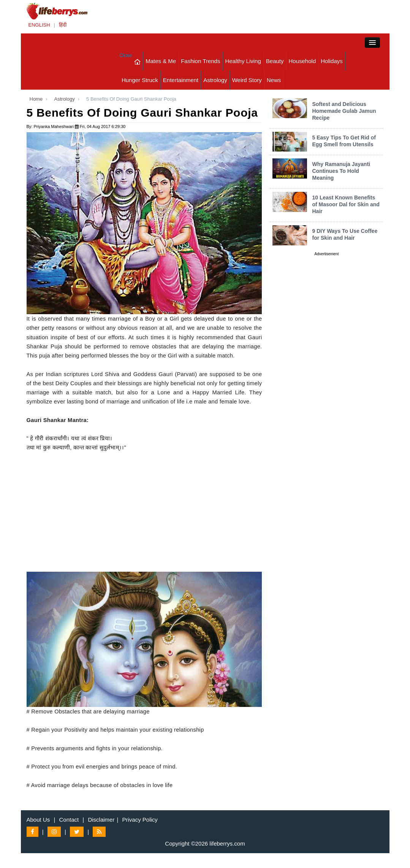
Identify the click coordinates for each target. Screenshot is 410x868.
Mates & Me (161, 61)
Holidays (332, 61)
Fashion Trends (200, 61)
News (274, 80)
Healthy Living (243, 61)
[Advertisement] (144, 519)
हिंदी (63, 25)
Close (126, 55)
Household (302, 61)
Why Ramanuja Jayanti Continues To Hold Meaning (341, 171)
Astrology (215, 80)
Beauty (275, 61)
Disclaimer (101, 820)
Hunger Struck (140, 80)
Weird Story (247, 80)
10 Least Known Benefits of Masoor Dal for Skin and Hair (346, 204)
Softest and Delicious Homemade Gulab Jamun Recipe (344, 111)
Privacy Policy (140, 820)
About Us (38, 820)
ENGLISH (39, 25)
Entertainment (181, 80)
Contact (69, 820)
